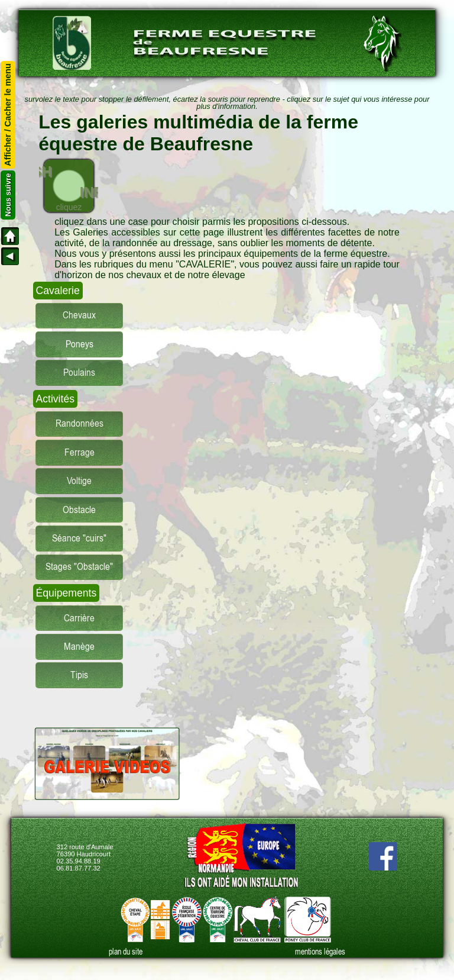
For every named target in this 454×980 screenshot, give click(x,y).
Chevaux (79, 315)
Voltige (79, 481)
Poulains (79, 373)
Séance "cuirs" (79, 538)
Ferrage (80, 452)
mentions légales (320, 952)
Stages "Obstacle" (79, 567)
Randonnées (80, 423)
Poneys (80, 344)
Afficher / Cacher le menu (8, 115)
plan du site (126, 952)
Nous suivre (8, 195)
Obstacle (79, 510)
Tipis (79, 675)
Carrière (79, 618)
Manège (79, 647)
